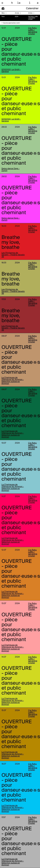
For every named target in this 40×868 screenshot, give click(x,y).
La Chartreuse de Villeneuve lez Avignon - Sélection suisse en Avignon (13, 381)
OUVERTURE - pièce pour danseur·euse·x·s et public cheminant (21, 52)
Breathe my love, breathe (11, 242)
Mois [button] (3, 13)
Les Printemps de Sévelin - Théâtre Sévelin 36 (13, 255)
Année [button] (17, 13)
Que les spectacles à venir (11, 23)
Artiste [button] (30, 13)
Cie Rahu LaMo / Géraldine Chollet (33, 31)
